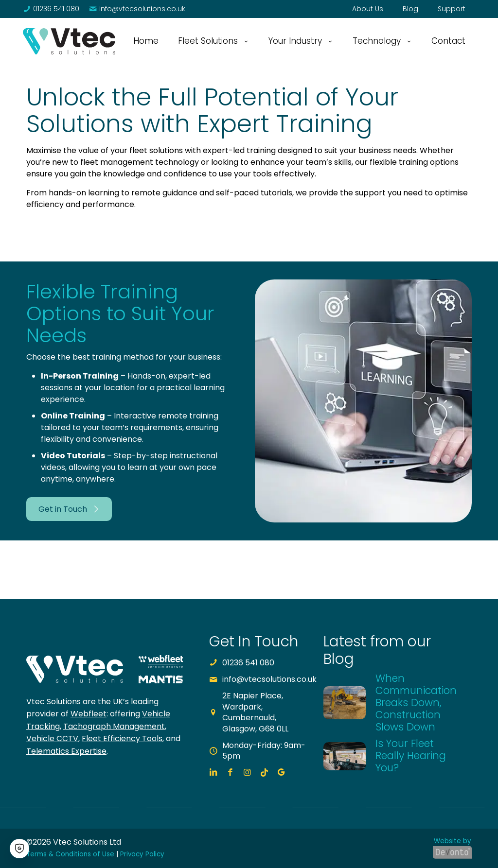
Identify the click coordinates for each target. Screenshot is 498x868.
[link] (69, 41)
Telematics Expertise (66, 751)
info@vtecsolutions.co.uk (269, 679)
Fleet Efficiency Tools (122, 738)
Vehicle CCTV (52, 738)
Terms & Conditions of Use (70, 854)
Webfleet (89, 714)
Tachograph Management (114, 726)
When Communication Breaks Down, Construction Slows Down (416, 703)
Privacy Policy (142, 854)
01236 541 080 (248, 663)
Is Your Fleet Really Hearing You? (411, 755)
